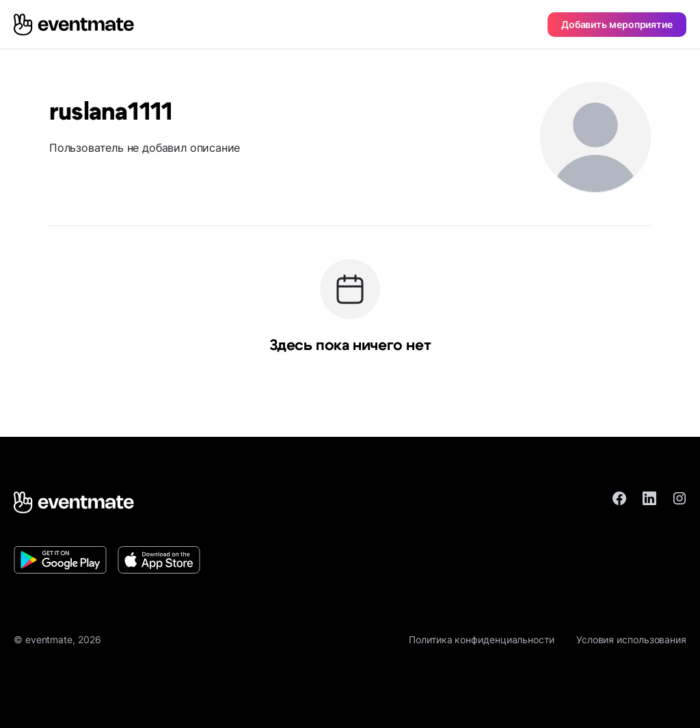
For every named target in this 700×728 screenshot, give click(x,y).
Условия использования (631, 639)
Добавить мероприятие (617, 24)
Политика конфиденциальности (482, 639)
